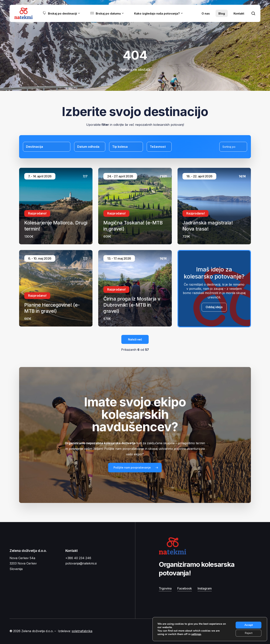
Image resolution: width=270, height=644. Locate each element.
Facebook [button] (185, 588)
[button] (135, 468)
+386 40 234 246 (78, 558)
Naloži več (135, 339)
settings (196, 634)
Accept (249, 625)
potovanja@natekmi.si (81, 563)
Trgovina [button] (165, 588)
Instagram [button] (205, 588)
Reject (249, 633)
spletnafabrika (82, 631)
